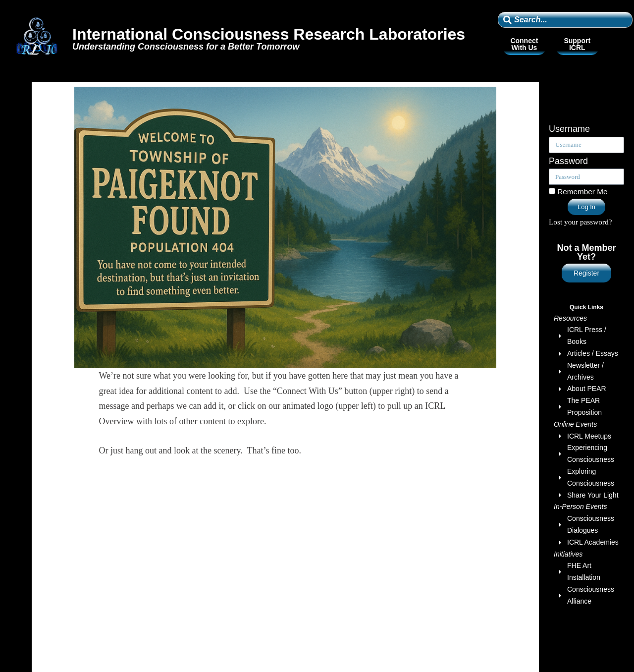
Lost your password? (580, 222)
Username (569, 129)
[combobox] (565, 20)
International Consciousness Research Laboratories (269, 34)
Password (568, 161)
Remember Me (578, 192)
